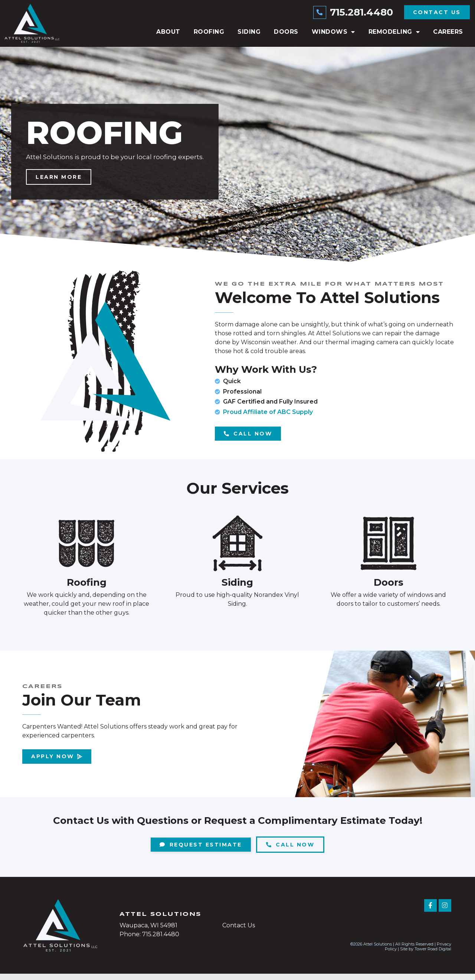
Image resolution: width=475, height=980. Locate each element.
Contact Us (239, 932)
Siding (249, 32)
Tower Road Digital (433, 955)
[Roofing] (86, 550)
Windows (333, 32)
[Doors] (389, 550)
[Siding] (237, 550)
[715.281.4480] (320, 12)
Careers (448, 32)
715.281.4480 (361, 12)
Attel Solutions (160, 921)
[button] (230, 263)
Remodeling (394, 32)
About (168, 32)
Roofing (209, 32)
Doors (286, 32)
